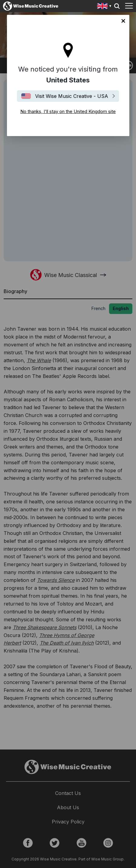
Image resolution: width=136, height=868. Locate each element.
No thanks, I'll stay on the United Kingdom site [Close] (123, 21)
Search (117, 6)
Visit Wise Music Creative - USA (72, 96)
